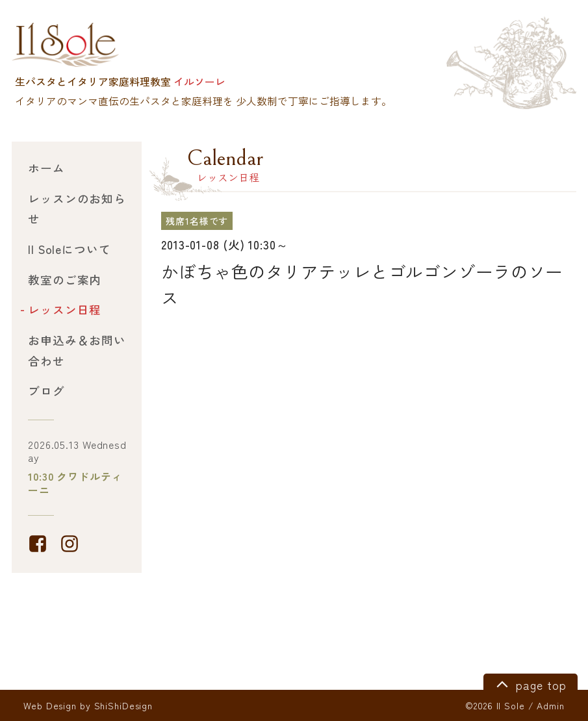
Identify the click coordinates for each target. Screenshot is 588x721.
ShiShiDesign (124, 705)
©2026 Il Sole (495, 705)
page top (529, 683)
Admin (550, 705)
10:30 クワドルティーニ (75, 483)
